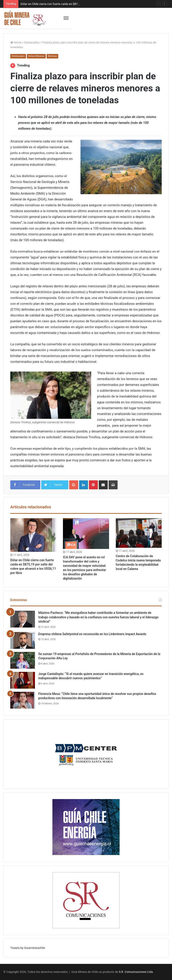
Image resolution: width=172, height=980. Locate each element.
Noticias (53, 56)
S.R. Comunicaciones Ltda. (136, 972)
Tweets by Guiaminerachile (28, 948)
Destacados (32, 42)
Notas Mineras (36, 56)
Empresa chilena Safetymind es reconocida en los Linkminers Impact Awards (92, 634)
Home (16, 42)
